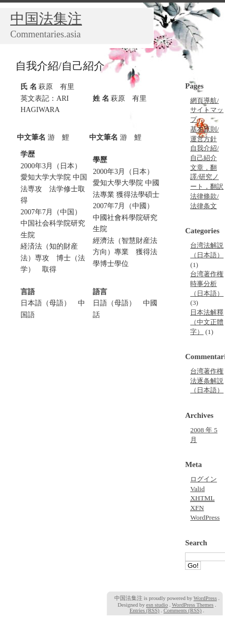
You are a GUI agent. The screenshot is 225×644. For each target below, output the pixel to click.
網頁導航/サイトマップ (207, 110)
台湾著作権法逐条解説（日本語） (207, 381)
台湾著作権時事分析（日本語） (207, 283)
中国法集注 (46, 19)
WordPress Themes (192, 605)
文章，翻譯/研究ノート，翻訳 (207, 177)
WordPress (205, 517)
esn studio (157, 605)
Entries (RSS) (145, 610)
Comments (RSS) (182, 610)
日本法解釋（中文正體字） (207, 322)
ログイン (203, 479)
